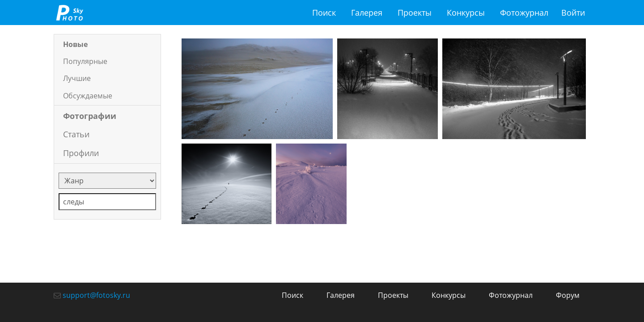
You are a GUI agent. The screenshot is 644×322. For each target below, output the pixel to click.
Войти (573, 13)
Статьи (76, 134)
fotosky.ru (69, 13)
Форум (568, 295)
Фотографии (90, 116)
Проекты (415, 13)
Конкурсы (466, 13)
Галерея (367, 13)
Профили (81, 153)
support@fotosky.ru (96, 295)
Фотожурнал (524, 13)
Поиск (324, 13)
